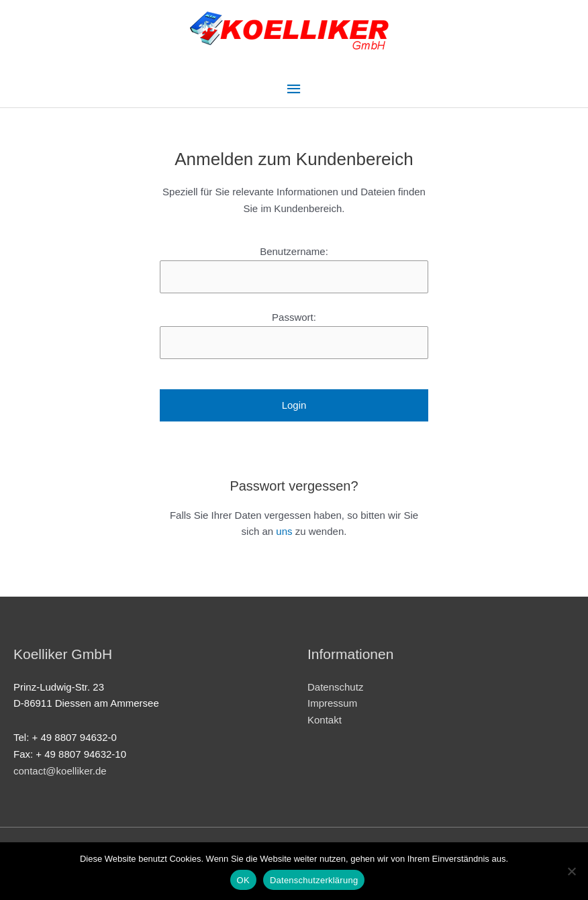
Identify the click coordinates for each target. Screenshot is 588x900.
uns (284, 531)
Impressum (332, 703)
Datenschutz (335, 687)
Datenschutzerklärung (314, 880)
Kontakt (325, 720)
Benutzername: (294, 251)
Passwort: (294, 317)
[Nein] (571, 871)
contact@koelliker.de (60, 771)
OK (243, 880)
